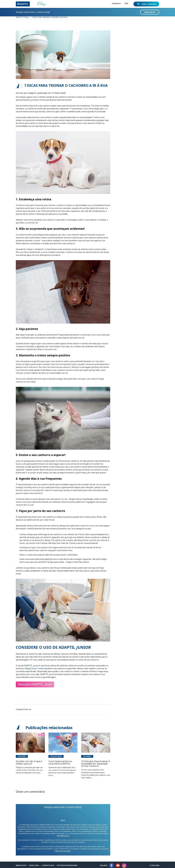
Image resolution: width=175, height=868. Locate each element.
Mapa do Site (22, 863)
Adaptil (29, 666)
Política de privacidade (68, 863)
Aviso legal (35, 863)
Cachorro (114, 3)
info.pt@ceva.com (63, 834)
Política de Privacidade (65, 849)
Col (40, 666)
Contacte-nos (48, 863)
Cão (125, 3)
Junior (35, 666)
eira (43, 666)
